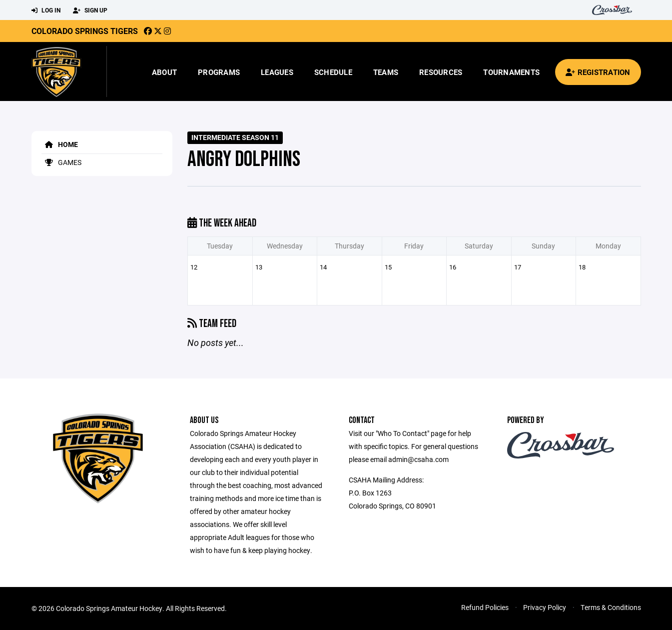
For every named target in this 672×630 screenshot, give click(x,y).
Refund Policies (485, 607)
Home (60, 144)
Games (61, 162)
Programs (219, 72)
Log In (46, 10)
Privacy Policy (545, 607)
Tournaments (511, 72)
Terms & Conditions (611, 607)
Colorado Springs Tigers (85, 31)
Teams (386, 72)
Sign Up (90, 10)
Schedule (333, 72)
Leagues (277, 72)
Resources (441, 72)
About (164, 72)
